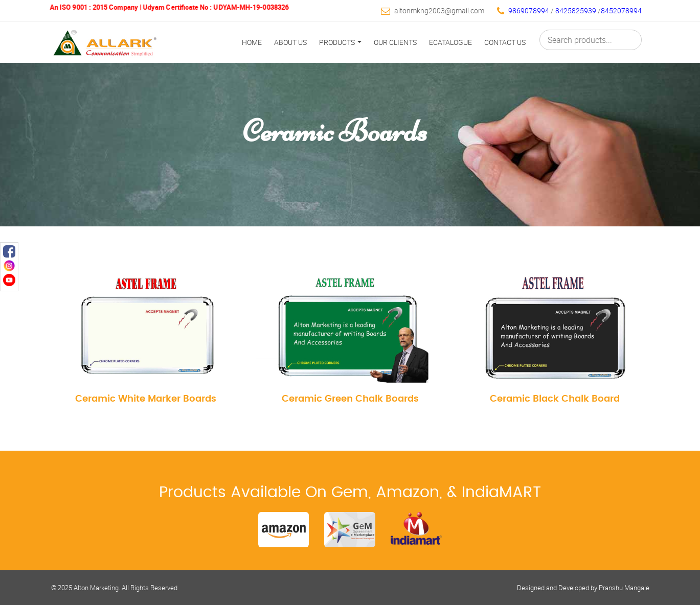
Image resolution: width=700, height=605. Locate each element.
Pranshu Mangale (624, 588)
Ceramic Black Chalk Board (555, 399)
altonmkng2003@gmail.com (439, 10)
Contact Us (505, 42)
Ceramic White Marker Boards (146, 399)
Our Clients (395, 42)
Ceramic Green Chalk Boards (350, 399)
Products (340, 42)
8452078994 (621, 10)
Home (252, 42)
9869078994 (529, 10)
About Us (290, 42)
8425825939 (577, 10)
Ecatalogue (450, 42)
